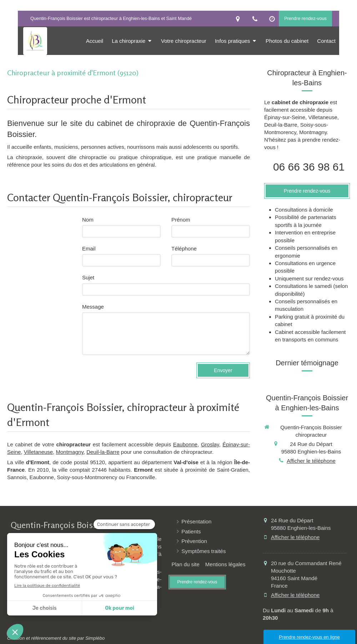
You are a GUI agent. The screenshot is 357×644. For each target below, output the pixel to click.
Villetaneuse (38, 452)
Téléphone (184, 249)
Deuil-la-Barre (103, 452)
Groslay (210, 444)
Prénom (181, 220)
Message (93, 307)
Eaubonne (185, 444)
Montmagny (70, 452)
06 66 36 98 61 (309, 167)
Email (89, 249)
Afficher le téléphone (311, 461)
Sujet (88, 277)
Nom (88, 220)
